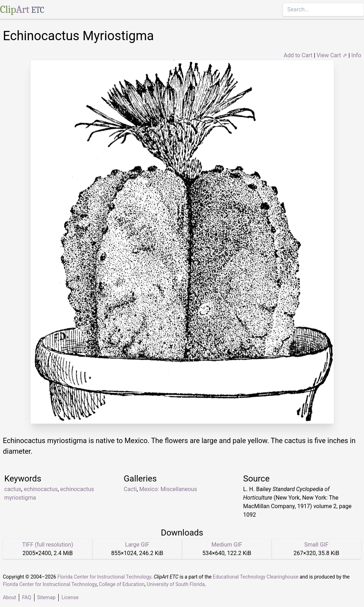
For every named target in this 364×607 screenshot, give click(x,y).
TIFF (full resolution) (48, 545)
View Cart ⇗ (332, 55)
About (9, 597)
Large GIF (137, 545)
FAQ (26, 597)
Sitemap (46, 597)
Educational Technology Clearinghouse (256, 577)
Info (356, 55)
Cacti (130, 489)
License (70, 597)
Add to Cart (298, 55)
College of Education (122, 584)
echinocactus (41, 489)
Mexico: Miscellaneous (168, 489)
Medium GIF (227, 545)
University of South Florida (176, 584)
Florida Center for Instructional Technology (104, 577)
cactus (13, 489)
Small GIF (316, 545)
